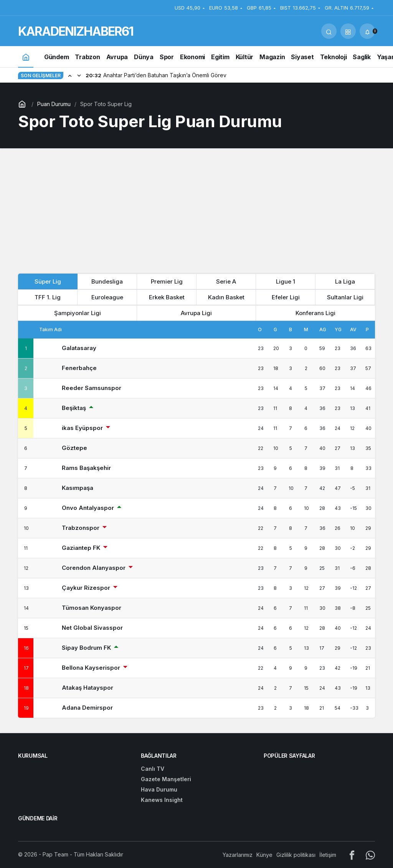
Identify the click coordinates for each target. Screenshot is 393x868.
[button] (348, 31)
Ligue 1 (286, 281)
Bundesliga (107, 281)
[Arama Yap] (329, 31)
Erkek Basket (167, 297)
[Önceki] (70, 75)
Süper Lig (48, 281)
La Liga (345, 281)
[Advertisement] (196, 210)
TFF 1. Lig (48, 297)
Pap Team (55, 854)
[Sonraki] (79, 75)
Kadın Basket (226, 297)
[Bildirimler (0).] (367, 31)
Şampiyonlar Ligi (78, 313)
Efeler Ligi (286, 297)
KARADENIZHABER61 (76, 31)
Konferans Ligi (315, 313)
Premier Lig (167, 281)
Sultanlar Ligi (345, 297)
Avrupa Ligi (196, 313)
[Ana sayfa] (26, 57)
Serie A (226, 281)
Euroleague (107, 297)
